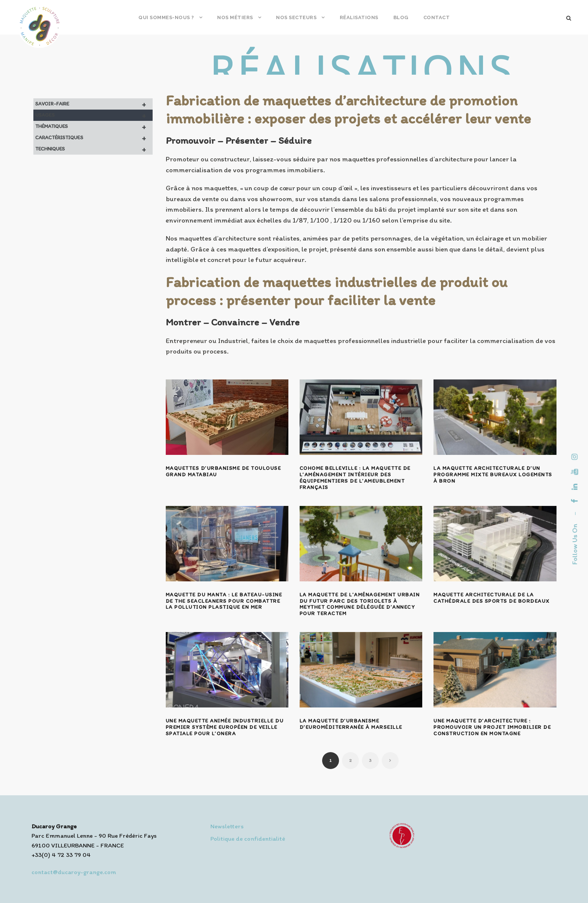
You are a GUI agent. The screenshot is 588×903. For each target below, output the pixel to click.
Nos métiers (235, 17)
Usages (94, 115)
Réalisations (359, 17)
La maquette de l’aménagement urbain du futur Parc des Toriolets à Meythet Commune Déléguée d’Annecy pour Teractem (360, 604)
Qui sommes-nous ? (166, 17)
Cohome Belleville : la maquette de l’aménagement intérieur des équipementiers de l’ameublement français (355, 478)
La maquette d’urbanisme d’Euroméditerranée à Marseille (351, 724)
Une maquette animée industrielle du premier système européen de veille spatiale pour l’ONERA (225, 727)
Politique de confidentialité (248, 838)
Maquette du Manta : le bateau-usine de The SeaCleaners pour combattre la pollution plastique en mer (224, 601)
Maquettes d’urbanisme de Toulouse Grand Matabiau (223, 471)
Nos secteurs (296, 17)
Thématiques (94, 126)
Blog (401, 17)
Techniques (94, 149)
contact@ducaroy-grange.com (74, 872)
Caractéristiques (94, 138)
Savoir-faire (94, 104)
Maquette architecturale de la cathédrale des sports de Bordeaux (492, 598)
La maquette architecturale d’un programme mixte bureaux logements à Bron (493, 475)
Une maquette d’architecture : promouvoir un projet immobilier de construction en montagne (492, 727)
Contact (437, 17)
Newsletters (227, 826)
